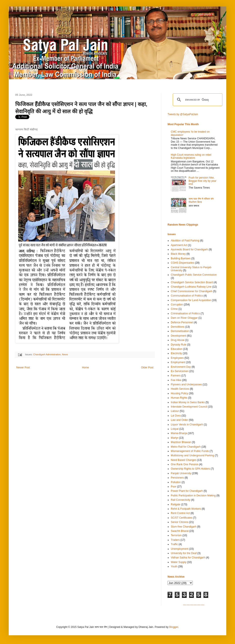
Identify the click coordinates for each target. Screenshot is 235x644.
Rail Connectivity (180, 500)
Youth (174, 566)
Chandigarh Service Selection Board (192, 282)
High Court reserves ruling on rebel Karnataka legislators (191, 156)
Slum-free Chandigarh (184, 527)
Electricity (176, 353)
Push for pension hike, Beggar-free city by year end (202, 181)
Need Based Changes (184, 460)
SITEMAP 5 (199, 605)
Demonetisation (180, 331)
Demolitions (178, 327)
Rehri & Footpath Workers (186, 509)
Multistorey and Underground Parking (192, 455)
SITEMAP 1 (185, 605)
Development (179, 336)
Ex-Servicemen (180, 371)
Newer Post (23, 368)
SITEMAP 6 (203, 605)
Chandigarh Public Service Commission (194, 275)
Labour (175, 411)
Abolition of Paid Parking (185, 241)
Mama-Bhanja (179, 433)
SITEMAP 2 (188, 605)
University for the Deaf (184, 553)
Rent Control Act (180, 513)
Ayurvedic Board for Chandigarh (189, 250)
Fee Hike (176, 380)
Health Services (180, 389)
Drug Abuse (178, 340)
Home (86, 368)
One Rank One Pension (185, 464)
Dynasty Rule (179, 345)
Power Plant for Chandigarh (187, 491)
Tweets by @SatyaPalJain (183, 114)
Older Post (147, 368)
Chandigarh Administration (47, 354)
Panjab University (181, 473)
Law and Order (179, 420)
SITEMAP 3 (192, 605)
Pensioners (177, 478)
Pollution (176, 482)
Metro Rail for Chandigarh (186, 447)
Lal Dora (176, 416)
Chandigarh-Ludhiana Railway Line (191, 287)
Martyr (175, 438)
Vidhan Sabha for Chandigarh (188, 558)
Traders (175, 540)
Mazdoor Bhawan (181, 442)
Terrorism (176, 535)
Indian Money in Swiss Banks (188, 402)
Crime (174, 309)
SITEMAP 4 (195, 605)
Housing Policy (179, 393)
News (65, 354)
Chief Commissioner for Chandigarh (192, 291)
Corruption (177, 305)
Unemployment (180, 549)
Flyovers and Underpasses (186, 384)
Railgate (176, 504)
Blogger (174, 627)
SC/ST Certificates (181, 518)
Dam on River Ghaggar (184, 318)
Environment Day (181, 367)
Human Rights (179, 398)
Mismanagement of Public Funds (190, 451)
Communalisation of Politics (187, 296)
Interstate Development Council (189, 407)
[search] (197, 100)
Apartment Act (179, 245)
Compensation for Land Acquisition (191, 300)
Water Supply (179, 562)
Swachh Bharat (180, 531)
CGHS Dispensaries (182, 263)
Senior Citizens (180, 522)
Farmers (176, 376)
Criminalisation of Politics (185, 314)
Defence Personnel (182, 322)
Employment (178, 362)
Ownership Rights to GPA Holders (190, 469)
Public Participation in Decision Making (193, 496)
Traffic (174, 544)
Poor (174, 487)
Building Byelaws (181, 258)
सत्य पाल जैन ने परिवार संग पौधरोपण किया (201, 200)
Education (177, 349)
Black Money (178, 254)
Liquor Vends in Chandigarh (187, 425)
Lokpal (175, 429)
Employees (177, 358)
